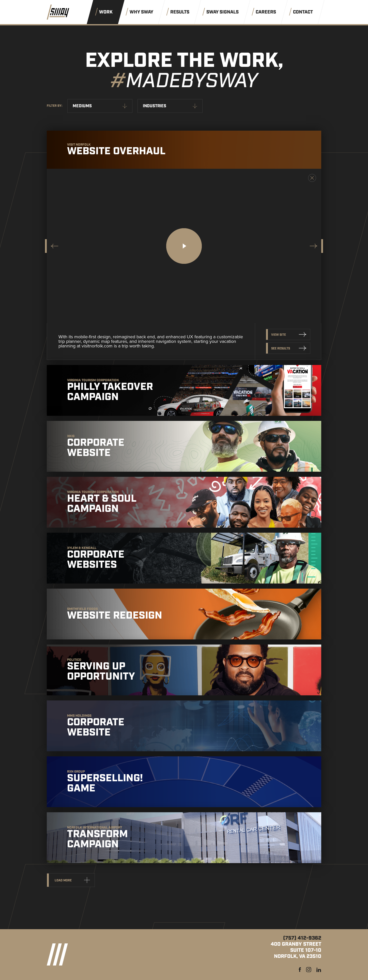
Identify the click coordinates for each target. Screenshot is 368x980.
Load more (63, 881)
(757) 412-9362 (302, 938)
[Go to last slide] (53, 246)
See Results (281, 349)
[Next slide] (315, 246)
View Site (279, 335)
